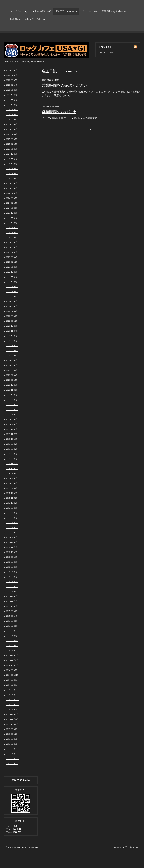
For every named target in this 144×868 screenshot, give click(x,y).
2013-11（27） (13, 719)
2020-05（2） (12, 414)
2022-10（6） (12, 282)
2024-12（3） (12, 154)
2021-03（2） (12, 370)
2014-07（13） (13, 680)
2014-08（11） (13, 675)
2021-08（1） (12, 345)
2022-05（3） (12, 306)
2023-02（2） (12, 262)
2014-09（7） (12, 670)
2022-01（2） (12, 321)
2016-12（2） (12, 542)
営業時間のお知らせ (59, 112)
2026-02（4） (12, 85)
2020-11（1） (12, 390)
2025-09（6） (12, 109)
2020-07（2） (12, 404)
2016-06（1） (12, 572)
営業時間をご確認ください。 (66, 85)
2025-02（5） (12, 144)
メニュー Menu (89, 11)
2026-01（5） (12, 90)
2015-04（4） (12, 636)
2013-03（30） (13, 759)
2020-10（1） (12, 395)
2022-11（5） (12, 277)
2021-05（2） (12, 360)
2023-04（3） (12, 252)
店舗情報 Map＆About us (114, 11)
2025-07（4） (12, 119)
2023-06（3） (12, 242)
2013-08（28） (13, 734)
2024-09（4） (12, 168)
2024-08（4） (12, 173)
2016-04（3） (12, 582)
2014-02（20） (13, 704)
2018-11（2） (12, 464)
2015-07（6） (12, 621)
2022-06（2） (12, 301)
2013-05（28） (13, 749)
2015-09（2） (12, 611)
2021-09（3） (12, 341)
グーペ (128, 847)
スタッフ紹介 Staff (41, 11)
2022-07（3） (12, 296)
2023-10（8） (12, 223)
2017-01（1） (12, 537)
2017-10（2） (12, 503)
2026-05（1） (12, 70)
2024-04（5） (12, 193)
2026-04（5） (12, 75)
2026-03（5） (12, 80)
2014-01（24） (13, 709)
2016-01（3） (12, 591)
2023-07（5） (12, 237)
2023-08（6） (12, 232)
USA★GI (16, 847)
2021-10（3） (12, 336)
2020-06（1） (12, 409)
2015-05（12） (13, 631)
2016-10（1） (12, 552)
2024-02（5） (12, 203)
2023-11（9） (12, 218)
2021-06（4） (12, 355)
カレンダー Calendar (35, 19)
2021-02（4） (12, 375)
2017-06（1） (12, 523)
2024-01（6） (12, 208)
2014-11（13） (13, 660)
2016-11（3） (12, 547)
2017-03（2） (12, 527)
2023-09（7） (12, 227)
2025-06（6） (12, 124)
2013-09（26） (13, 729)
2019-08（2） (12, 449)
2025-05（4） (12, 129)
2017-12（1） (12, 493)
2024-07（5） (12, 178)
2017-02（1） (12, 532)
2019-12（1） (12, 429)
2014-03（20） (13, 700)
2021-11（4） (12, 331)
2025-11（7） (12, 100)
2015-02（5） (12, 645)
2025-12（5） (12, 95)
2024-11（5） (12, 159)
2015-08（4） (12, 616)
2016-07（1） (12, 567)
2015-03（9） (12, 641)
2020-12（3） (12, 385)
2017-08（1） (12, 513)
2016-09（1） (12, 557)
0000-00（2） (12, 763)
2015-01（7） (12, 650)
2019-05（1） (12, 459)
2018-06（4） (12, 483)
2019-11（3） (12, 434)
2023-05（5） (12, 247)
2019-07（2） (12, 454)
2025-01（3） (12, 149)
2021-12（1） (12, 326)
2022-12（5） (12, 272)
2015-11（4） (12, 601)
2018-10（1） (12, 468)
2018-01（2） (12, 488)
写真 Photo (15, 19)
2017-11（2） (12, 498)
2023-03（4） (12, 257)
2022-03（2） (12, 316)
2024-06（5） (12, 183)
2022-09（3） (12, 286)
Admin (135, 847)
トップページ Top (19, 11)
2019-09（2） (12, 444)
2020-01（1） (12, 424)
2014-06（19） (13, 685)
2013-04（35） (13, 754)
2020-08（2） (12, 400)
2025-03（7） (12, 139)
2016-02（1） (12, 586)
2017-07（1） (12, 518)
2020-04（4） (12, 419)
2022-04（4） (12, 311)
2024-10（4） (12, 164)
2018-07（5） (12, 478)
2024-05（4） (12, 188)
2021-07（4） (12, 350)
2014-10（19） (13, 665)
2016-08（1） (12, 562)
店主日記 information (66, 11)
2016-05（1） (12, 577)
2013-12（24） (13, 714)
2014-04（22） (13, 695)
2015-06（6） (12, 626)
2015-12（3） (12, 596)
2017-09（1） (12, 508)
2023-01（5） (12, 267)
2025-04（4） (12, 134)
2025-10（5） (12, 105)
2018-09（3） (12, 473)
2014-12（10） (13, 655)
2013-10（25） (13, 724)
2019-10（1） (12, 439)
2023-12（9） (12, 213)
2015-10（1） (12, 606)
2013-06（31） (13, 744)
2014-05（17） (13, 690)
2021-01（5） (12, 380)
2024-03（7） (12, 198)
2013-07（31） (13, 739)
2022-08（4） (12, 291)
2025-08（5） (12, 114)
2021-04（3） (12, 365)
